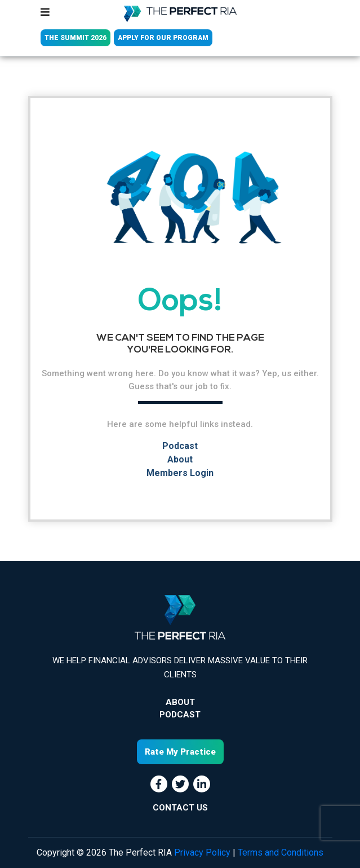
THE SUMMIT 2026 (75, 38)
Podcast (180, 446)
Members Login (180, 473)
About (180, 459)
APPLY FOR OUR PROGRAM (163, 38)
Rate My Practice (180, 752)
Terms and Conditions (281, 852)
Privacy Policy (202, 852)
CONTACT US (180, 808)
